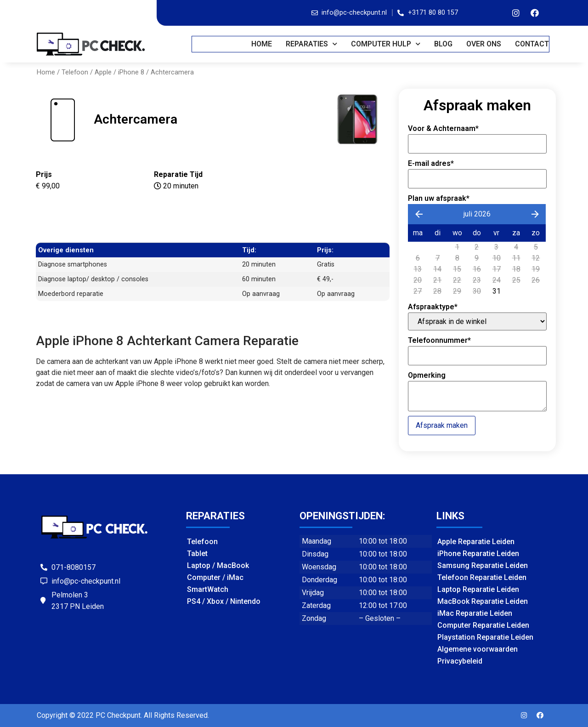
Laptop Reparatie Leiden (478, 589)
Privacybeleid (460, 661)
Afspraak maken (442, 425)
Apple (103, 72)
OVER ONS (484, 44)
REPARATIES (312, 44)
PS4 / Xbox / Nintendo (224, 601)
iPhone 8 (131, 72)
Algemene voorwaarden (478, 649)
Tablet (197, 554)
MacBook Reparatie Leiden (483, 601)
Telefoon (75, 72)
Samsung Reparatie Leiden (483, 565)
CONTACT (532, 44)
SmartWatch (208, 589)
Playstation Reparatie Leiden (485, 637)
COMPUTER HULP (386, 44)
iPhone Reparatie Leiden (478, 554)
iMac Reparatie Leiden (475, 613)
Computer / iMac (215, 577)
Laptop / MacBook (218, 565)
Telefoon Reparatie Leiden (482, 577)
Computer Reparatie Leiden (483, 625)
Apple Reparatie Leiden (476, 542)
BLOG (444, 44)
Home (262, 44)
